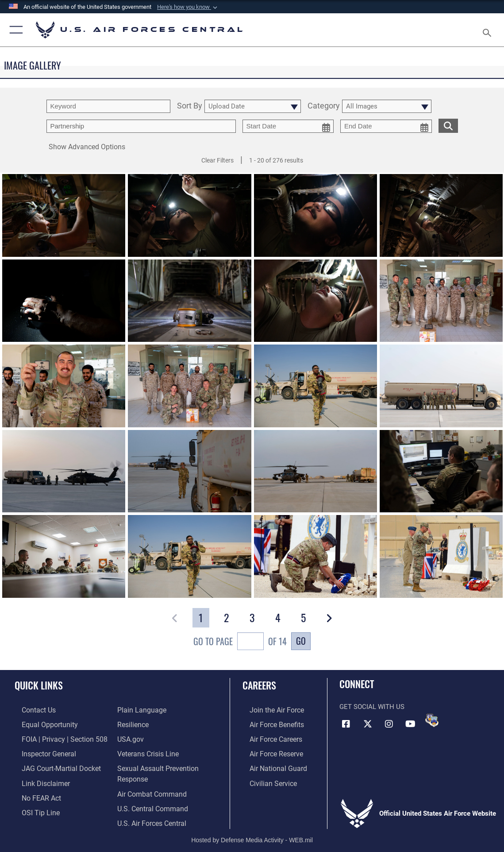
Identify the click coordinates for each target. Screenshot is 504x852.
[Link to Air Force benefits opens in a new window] (269, 724)
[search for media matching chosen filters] (448, 125)
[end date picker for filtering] (386, 126)
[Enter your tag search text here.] (141, 126)
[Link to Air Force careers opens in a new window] (268, 737)
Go (301, 641)
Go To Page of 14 (240, 642)
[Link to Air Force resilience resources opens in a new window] (133, 724)
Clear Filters (217, 160)
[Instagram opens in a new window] (389, 724)
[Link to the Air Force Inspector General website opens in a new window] (41, 751)
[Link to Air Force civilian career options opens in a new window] (265, 779)
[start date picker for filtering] (288, 126)
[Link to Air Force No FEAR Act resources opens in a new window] (34, 793)
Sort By (190, 106)
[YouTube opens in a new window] (411, 724)
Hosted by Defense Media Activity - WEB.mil (252, 833)
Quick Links (39, 685)
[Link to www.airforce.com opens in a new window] (269, 710)
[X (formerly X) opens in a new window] (368, 724)
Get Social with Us (372, 707)
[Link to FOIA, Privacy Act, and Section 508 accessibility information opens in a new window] (55, 737)
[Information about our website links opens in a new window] (38, 779)
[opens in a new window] (140, 710)
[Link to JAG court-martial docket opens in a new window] (53, 765)
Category (324, 106)
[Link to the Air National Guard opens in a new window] (270, 765)
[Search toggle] (489, 30)
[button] (188, 7)
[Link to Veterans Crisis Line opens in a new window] (147, 751)
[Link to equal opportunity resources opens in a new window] (41, 724)
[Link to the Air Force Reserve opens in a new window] (269, 751)
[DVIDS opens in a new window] (432, 720)
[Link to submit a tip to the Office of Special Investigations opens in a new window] (32, 806)
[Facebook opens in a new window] (346, 724)
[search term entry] (108, 106)
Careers (259, 685)
